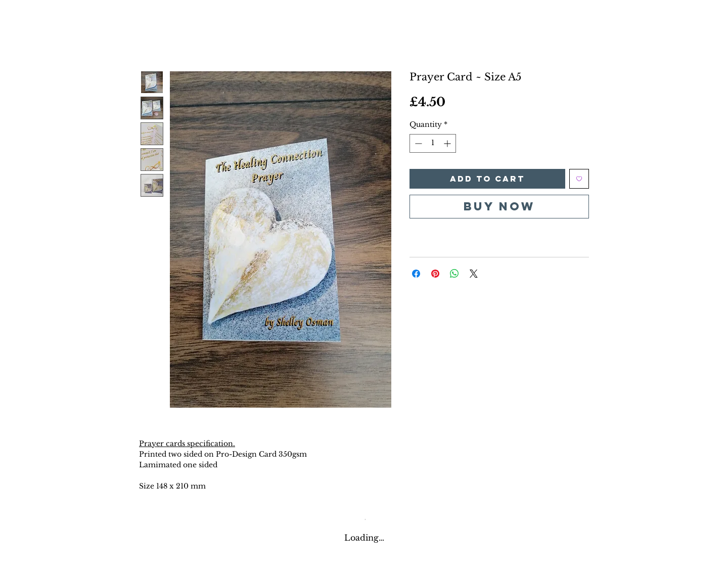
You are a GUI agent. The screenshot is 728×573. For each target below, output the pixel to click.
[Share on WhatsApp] (454, 274)
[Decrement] (417, 143)
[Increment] (448, 143)
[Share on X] (474, 274)
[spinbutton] (433, 143)
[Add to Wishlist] (579, 179)
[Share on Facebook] (416, 274)
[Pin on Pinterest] (435, 274)
